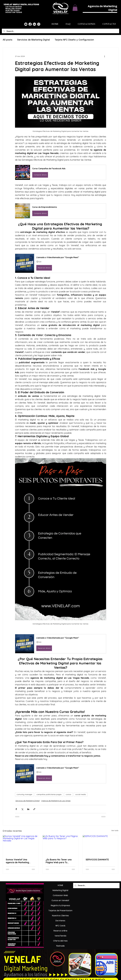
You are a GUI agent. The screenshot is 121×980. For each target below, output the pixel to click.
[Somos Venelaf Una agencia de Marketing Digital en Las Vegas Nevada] (21, 845)
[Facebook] (30, 24)
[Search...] (60, 31)
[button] (75, 8)
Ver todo (115, 830)
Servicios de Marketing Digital (33, 40)
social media (81, 794)
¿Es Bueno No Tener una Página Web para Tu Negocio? (59, 861)
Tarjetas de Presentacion (60, 911)
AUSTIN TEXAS (12, 11)
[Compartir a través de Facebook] (16, 809)
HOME (60, 885)
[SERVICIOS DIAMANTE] (101, 845)
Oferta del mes (60, 941)
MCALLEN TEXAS (13, 9)
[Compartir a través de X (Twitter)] (22, 809)
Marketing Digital (60, 890)
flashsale (60, 946)
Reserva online (60, 931)
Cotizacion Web (60, 895)
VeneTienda (60, 936)
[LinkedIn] (34, 24)
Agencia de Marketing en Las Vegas (56, 801)
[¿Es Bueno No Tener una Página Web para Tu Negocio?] (60, 845)
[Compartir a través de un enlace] (34, 809)
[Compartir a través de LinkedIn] (28, 809)
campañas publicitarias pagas (49, 794)
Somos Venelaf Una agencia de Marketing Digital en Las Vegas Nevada (17, 861)
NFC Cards (60, 926)
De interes (60, 921)
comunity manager (24, 794)
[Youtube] (26, 24)
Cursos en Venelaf (60, 900)
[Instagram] (39, 24)
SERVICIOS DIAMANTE (97, 860)
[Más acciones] (105, 56)
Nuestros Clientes (60, 916)
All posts (8, 40)
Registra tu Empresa (60, 905)
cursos (68, 794)
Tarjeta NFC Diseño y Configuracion (74, 40)
